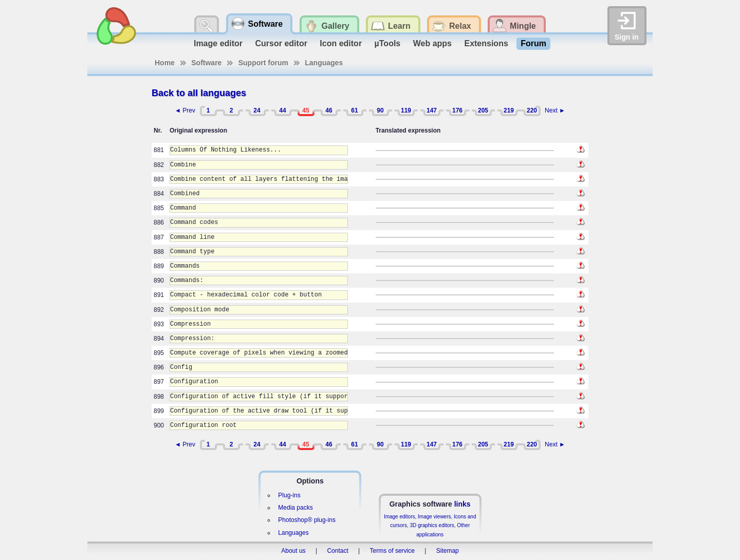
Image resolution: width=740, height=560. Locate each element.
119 (406, 110)
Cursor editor (281, 43)
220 (532, 110)
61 (354, 110)
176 (457, 110)
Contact (337, 551)
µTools (388, 43)
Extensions (486, 43)
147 (432, 110)
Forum (533, 43)
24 (257, 110)
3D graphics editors (432, 525)
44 (282, 110)
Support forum (263, 63)
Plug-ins (289, 495)
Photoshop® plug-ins (307, 520)
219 (509, 110)
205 (483, 110)
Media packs (295, 508)
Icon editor (341, 43)
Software (206, 63)
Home (165, 63)
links (462, 504)
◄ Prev (185, 110)
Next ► (555, 110)
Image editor (218, 43)
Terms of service (392, 551)
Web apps (432, 43)
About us (293, 551)
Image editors (400, 517)
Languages (324, 63)
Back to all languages (199, 93)
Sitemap (448, 551)
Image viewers (434, 517)
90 (380, 110)
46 (329, 110)
